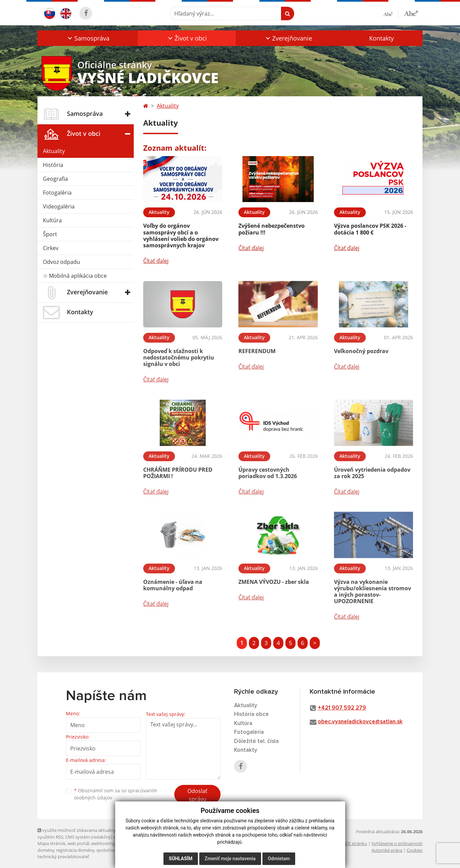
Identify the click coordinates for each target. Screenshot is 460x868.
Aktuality (54, 151)
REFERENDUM (257, 351)
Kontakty (381, 38)
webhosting (103, 843)
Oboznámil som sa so (116, 794)
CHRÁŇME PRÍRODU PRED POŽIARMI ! (178, 473)
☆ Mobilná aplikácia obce (75, 276)
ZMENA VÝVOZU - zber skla (274, 582)
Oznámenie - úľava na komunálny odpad (173, 585)
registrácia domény (75, 850)
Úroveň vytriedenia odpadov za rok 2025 (372, 473)
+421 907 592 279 (342, 708)
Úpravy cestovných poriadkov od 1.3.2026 (268, 473)
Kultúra (52, 220)
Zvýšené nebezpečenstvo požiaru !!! (272, 229)
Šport (50, 234)
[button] (88, 38)
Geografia (55, 179)
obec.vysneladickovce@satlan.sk (360, 722)
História (53, 165)
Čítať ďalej (156, 261)
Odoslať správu (197, 795)
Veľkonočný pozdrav (361, 351)
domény (46, 850)
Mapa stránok (52, 843)
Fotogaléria (57, 193)
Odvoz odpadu (61, 262)
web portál (78, 843)
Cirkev (51, 248)
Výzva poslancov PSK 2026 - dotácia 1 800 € (370, 229)
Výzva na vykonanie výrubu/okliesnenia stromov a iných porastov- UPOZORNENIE (373, 592)
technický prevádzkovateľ (63, 857)
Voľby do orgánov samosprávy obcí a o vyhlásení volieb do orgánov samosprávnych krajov (181, 235)
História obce (251, 714)
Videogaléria (59, 206)
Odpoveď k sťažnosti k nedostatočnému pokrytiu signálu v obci (179, 357)
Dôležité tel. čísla (256, 741)
